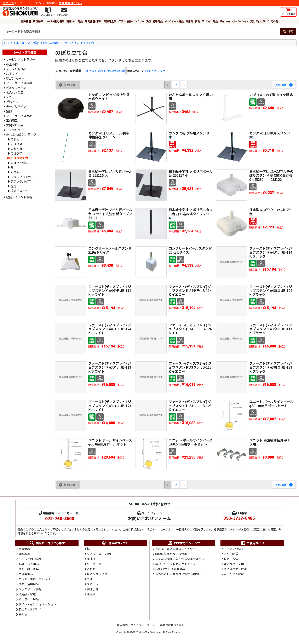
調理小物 (93, 589)
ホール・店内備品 (55, 21)
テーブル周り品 (16, 69)
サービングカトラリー (21, 59)
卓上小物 (12, 64)
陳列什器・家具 (93, 21)
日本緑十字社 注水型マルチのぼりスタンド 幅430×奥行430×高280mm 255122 (271, 175)
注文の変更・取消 (235, 569)
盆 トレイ (12, 73)
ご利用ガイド (252, 543)
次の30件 (284, 85)
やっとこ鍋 (94, 564)
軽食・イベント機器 (19, 197)
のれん (15, 139)
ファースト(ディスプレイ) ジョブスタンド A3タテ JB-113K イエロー (190, 367)
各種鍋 (91, 569)
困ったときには (234, 574)
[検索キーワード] (142, 31)
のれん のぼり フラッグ (58, 43)
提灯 (13, 186)
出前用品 (12, 120)
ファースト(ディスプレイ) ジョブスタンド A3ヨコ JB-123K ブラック (271, 367)
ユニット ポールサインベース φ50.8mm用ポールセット (110, 442)
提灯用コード (19, 191)
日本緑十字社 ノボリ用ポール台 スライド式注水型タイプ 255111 (110, 214)
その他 (275, 21)
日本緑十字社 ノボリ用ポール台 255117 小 (191, 173)
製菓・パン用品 (74, 21)
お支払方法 (231, 559)
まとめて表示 (157, 71)
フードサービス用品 (19, 116)
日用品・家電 (193, 21)
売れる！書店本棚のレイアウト (176, 549)
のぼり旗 (16, 144)
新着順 (77, 71)
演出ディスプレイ (259, 21)
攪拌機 (91, 559)
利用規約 (122, 625)
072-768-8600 (60, 519)
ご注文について (234, 549)
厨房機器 (26, 21)
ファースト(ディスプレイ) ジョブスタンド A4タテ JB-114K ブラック (271, 252)
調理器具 (38, 21)
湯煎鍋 (91, 594)
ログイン (8, 3)
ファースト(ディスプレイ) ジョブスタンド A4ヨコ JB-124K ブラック (271, 291)
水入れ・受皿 (15, 92)
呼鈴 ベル (12, 102)
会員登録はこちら (70, 3)
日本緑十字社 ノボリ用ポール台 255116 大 (110, 173)
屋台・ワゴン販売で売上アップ (176, 564)
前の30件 (68, 85)
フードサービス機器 (19, 83)
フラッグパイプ (21, 181)
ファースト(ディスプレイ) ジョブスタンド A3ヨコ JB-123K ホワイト (110, 406)
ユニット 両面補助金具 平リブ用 (270, 442)
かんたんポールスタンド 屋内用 (191, 97)
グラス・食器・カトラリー (131, 21)
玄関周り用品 (15, 125)
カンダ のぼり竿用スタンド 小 (189, 135)
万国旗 (15, 172)
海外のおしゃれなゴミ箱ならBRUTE (179, 574)
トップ (8, 43)
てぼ (90, 579)
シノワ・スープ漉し (100, 554)
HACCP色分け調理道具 (170, 569)
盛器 (9, 111)
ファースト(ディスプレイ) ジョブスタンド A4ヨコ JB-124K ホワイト (110, 329)
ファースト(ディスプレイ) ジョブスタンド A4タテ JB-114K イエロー (190, 291)
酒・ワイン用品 (210, 21)
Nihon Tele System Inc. (150, 632)
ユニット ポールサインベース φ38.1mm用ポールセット (271, 404)
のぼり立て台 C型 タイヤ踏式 (271, 95)
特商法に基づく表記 (172, 625)
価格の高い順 (116, 71)
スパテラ (93, 584)
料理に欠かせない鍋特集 (171, 554)
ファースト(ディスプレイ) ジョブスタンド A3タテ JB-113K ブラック (271, 329)
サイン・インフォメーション (234, 21)
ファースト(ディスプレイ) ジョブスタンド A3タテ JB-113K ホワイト (110, 367)
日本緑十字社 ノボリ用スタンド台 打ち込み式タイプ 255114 (191, 214)
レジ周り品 (13, 130)
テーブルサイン (16, 106)
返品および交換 (234, 564)
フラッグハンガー (22, 177)
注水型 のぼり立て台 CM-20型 (270, 212)
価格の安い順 (94, 71)
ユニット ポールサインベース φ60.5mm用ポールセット (191, 442)
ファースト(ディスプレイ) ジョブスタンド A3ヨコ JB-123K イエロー (190, 406)
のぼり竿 (16, 153)
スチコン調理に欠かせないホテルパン (180, 559)
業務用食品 (110, 21)
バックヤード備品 (174, 21)
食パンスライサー (99, 574)
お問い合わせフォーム (149, 518)
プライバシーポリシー (144, 625)
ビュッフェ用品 (16, 88)
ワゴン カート (15, 78)
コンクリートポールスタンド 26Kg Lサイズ (190, 250)
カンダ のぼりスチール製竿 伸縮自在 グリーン (109, 135)
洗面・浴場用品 (154, 21)
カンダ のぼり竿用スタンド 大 (270, 135)
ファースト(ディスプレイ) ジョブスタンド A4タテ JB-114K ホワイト (110, 291)
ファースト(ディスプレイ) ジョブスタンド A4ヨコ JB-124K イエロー (190, 329)
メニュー (12, 97)
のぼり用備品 (19, 163)
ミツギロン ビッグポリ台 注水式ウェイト (109, 97)
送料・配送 (231, 554)
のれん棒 (16, 148)
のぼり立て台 (85, 43)
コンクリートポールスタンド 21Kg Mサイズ (110, 250)
